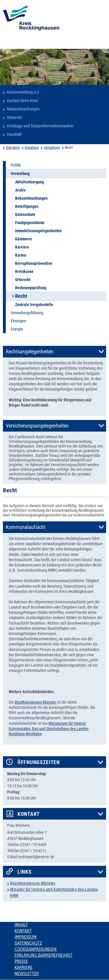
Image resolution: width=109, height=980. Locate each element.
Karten (21, 255)
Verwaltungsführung (27, 313)
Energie (17, 329)
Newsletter (27, 974)
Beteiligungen (27, 206)
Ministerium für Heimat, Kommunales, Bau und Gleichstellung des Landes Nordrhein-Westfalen (49, 729)
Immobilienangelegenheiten (38, 231)
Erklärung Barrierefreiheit (43, 955)
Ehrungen (18, 321)
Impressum (26, 937)
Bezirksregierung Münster (36, 702)
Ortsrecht (14, 117)
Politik (16, 165)
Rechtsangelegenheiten (30, 352)
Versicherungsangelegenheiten (37, 426)
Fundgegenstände (30, 223)
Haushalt (14, 134)
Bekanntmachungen (23, 109)
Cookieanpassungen (35, 949)
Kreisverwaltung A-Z (23, 92)
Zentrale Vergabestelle (34, 305)
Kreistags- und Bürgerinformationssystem (40, 126)
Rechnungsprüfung (31, 288)
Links (25, 872)
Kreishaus (32, 148)
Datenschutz (25, 214)
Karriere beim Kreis (22, 101)
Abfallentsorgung (30, 182)
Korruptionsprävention (34, 263)
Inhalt (21, 925)
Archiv (20, 190)
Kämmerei (24, 239)
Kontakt (29, 814)
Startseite (13, 148)
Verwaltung (52, 148)
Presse (21, 961)
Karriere (22, 247)
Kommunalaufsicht (26, 527)
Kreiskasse (24, 271)
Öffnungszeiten (39, 762)
